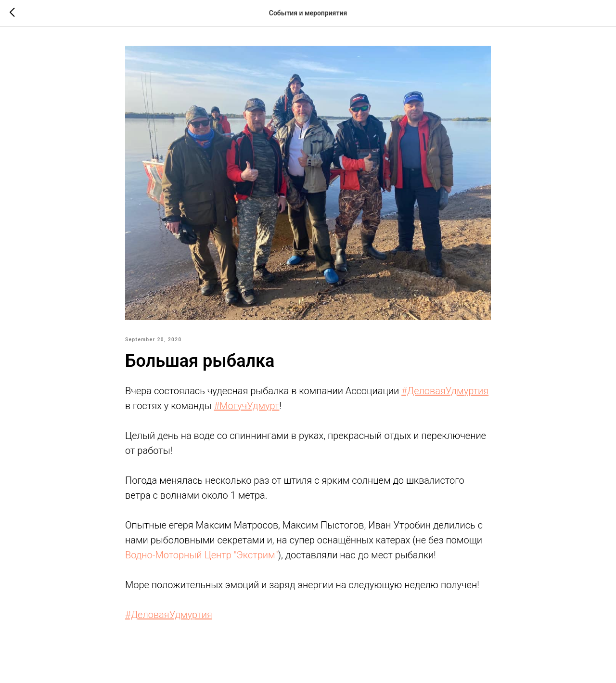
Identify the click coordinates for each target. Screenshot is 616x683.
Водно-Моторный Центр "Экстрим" (201, 555)
